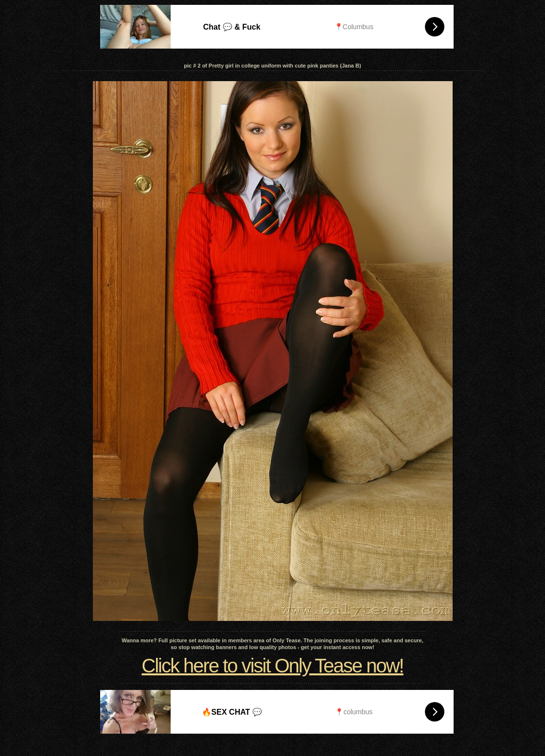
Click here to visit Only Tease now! (272, 666)
